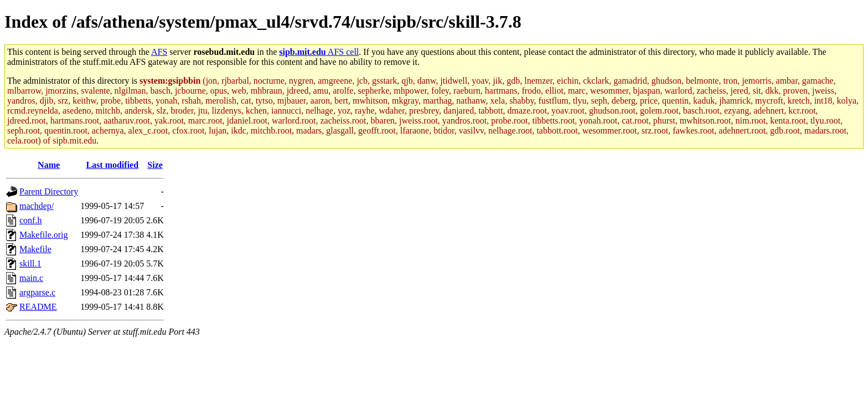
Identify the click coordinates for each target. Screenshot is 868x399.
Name (49, 165)
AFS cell (319, 52)
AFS (159, 52)
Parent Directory (49, 191)
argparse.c (37, 292)
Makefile (35, 249)
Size (155, 165)
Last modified (112, 165)
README (38, 307)
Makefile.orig (44, 235)
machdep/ (37, 206)
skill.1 (30, 264)
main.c (31, 278)
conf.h (30, 220)
